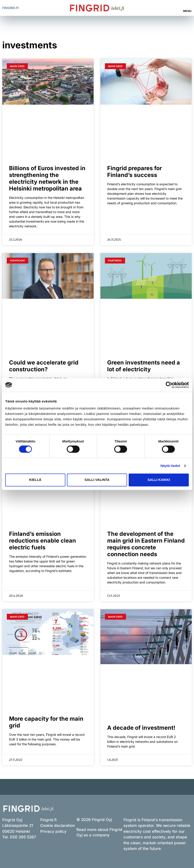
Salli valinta (97, 480)
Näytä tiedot (170, 466)
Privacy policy (53, 831)
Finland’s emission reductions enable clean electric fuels (43, 541)
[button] (174, 8)
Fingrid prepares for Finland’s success (135, 172)
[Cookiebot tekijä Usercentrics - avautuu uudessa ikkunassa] (169, 385)
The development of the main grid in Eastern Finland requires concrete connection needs (146, 544)
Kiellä (35, 480)
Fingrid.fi (11, 8)
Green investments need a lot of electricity (144, 366)
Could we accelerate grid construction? (44, 366)
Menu (187, 11)
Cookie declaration (58, 826)
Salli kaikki (159, 480)
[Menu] (188, 6)
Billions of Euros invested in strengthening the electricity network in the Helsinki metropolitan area (47, 178)
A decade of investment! (141, 728)
